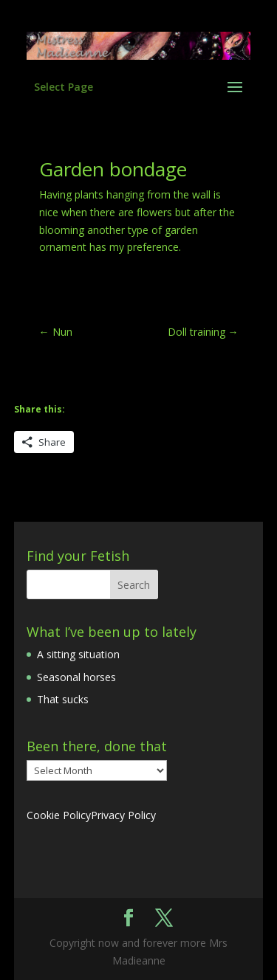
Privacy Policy (123, 815)
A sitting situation (78, 654)
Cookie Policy (59, 815)
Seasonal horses (76, 677)
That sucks (63, 699)
